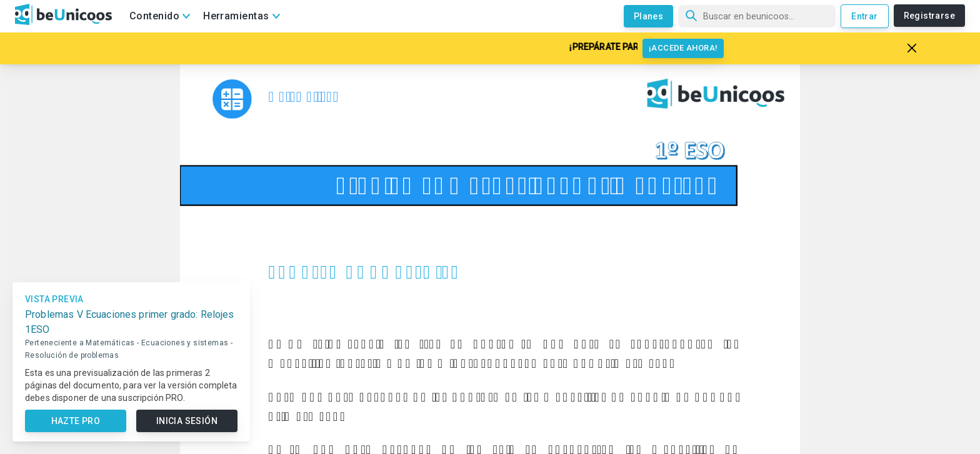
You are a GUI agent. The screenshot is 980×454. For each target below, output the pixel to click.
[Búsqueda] (757, 16)
